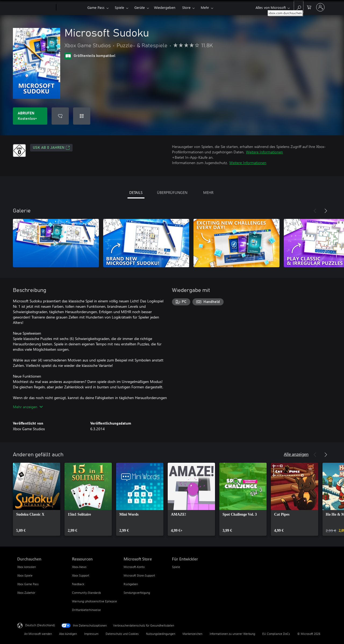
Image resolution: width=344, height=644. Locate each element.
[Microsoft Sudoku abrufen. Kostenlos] (30, 116)
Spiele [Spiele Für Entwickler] (176, 567)
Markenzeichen (192, 634)
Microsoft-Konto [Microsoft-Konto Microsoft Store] (134, 567)
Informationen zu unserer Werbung (232, 634)
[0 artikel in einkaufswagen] (309, 7)
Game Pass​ (96, 7)
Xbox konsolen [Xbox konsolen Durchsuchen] (26, 567)
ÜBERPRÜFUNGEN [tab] (172, 192)
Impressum (91, 634)
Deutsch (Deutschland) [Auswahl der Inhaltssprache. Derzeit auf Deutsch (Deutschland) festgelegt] (40, 625)
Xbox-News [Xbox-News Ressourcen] (79, 567)
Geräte (140, 7)
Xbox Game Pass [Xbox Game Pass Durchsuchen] (28, 584)
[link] (37, 499)
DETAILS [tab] (136, 192)
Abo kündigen (68, 634)
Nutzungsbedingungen (161, 634)
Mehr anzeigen (28, 407)
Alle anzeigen (296, 454)
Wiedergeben (165, 7)
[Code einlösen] (82, 116)
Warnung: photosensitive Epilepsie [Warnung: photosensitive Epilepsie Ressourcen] (94, 601)
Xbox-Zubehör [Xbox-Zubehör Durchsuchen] (26, 593)
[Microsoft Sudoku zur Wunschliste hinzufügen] (60, 116)
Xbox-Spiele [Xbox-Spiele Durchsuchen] (25, 575)
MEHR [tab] (208, 192)
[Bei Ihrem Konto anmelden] (320, 7)
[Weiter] (326, 211)
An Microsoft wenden (38, 634)
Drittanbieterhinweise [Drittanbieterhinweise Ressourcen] (86, 610)
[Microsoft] (36, 8)
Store (186, 7)
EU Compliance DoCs (276, 634)
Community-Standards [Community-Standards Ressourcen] (87, 593)
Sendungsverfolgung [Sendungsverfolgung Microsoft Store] (137, 593)
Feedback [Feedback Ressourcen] (78, 584)
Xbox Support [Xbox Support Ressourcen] (81, 575)
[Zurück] (315, 211)
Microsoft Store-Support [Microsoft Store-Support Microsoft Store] (139, 575)
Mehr (205, 7)
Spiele (119, 7)
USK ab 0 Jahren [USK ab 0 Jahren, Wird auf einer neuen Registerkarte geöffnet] (51, 148)
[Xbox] (71, 8)
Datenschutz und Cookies (122, 634)
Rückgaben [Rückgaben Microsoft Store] (131, 584)
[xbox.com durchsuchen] (299, 7)
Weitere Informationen (264, 152)
